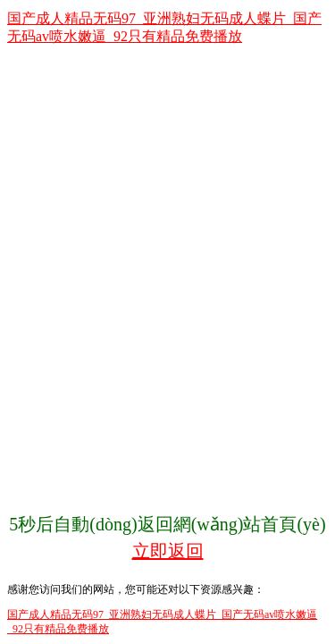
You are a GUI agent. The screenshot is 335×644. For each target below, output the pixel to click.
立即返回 (168, 551)
